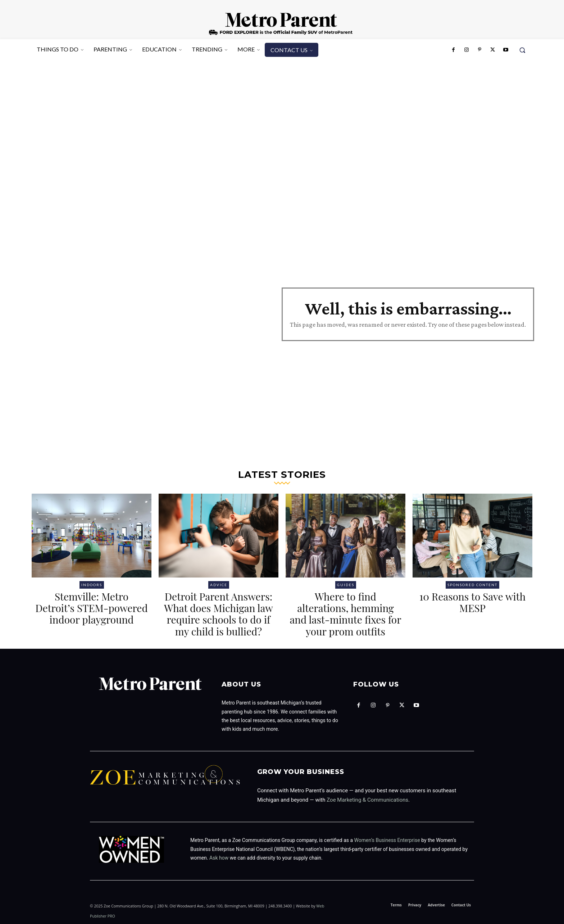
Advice (219, 585)
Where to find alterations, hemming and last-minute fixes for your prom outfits (345, 614)
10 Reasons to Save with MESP (472, 602)
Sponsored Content (472, 585)
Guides (346, 585)
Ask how (219, 858)
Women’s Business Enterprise (387, 840)
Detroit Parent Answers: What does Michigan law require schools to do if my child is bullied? (219, 614)
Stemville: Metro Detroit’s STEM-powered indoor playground (91, 608)
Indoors (92, 585)
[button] (522, 50)
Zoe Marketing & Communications (367, 800)
